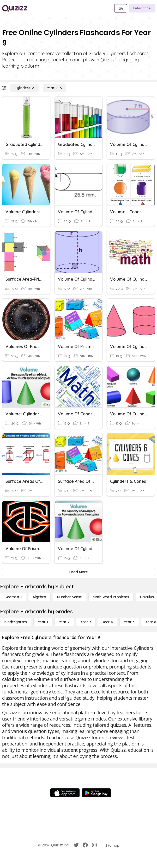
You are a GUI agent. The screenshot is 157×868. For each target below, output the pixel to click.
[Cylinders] (25, 88)
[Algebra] (39, 597)
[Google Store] (96, 793)
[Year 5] (129, 622)
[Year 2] (64, 622)
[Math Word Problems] (111, 597)
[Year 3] (86, 622)
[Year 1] (43, 622)
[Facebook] (85, 845)
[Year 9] (54, 88)
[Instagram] (94, 845)
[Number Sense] (70, 597)
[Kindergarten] (16, 622)
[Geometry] (13, 597)
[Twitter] (76, 845)
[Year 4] (108, 622)
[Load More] (78, 572)
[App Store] (65, 793)
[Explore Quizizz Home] (15, 8)
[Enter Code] (142, 8)
